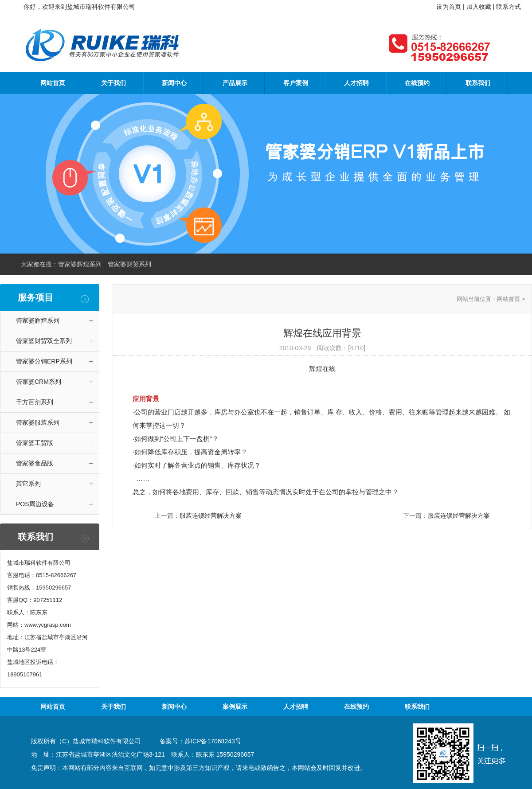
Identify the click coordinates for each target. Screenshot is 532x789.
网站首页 (53, 83)
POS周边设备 (35, 504)
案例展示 (235, 707)
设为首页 (449, 7)
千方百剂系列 (35, 402)
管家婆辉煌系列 (38, 320)
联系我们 (478, 83)
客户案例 (296, 83)
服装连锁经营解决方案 (211, 516)
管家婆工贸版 (35, 443)
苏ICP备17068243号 (213, 741)
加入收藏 (479, 7)
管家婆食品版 (35, 463)
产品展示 (235, 83)
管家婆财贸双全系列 (44, 341)
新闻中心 (174, 83)
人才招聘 (356, 83)
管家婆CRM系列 (39, 382)
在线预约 (417, 83)
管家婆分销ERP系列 (44, 361)
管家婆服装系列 (38, 422)
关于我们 (113, 83)
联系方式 (509, 7)
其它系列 (28, 484)
